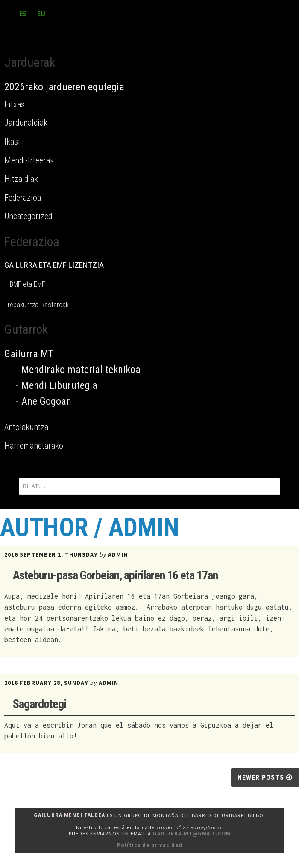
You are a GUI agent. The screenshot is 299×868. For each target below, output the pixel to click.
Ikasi (12, 142)
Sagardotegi (40, 704)
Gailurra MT (29, 354)
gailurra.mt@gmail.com (192, 834)
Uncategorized (28, 216)
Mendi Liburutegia (59, 385)
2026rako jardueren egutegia (64, 87)
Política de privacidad (150, 845)
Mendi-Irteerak (29, 160)
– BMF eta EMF (25, 284)
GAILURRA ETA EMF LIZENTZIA (54, 265)
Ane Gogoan (46, 401)
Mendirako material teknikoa (81, 370)
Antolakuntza (26, 427)
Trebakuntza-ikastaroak (37, 305)
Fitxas (15, 104)
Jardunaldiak (26, 123)
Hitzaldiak (21, 179)
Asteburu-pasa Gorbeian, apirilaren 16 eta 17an (115, 575)
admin (118, 554)
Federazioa (23, 198)
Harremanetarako (34, 446)
